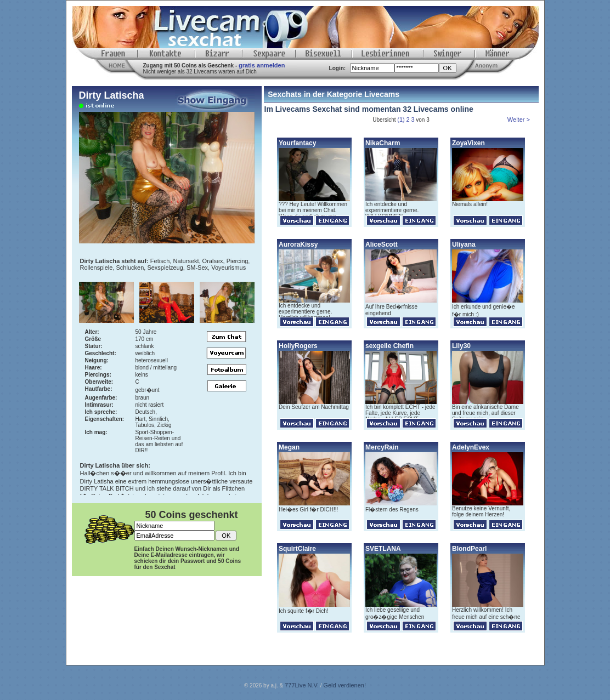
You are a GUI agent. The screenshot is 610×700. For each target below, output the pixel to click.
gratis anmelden (262, 65)
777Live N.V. (302, 685)
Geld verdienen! (344, 685)
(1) (401, 119)
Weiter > (519, 119)
